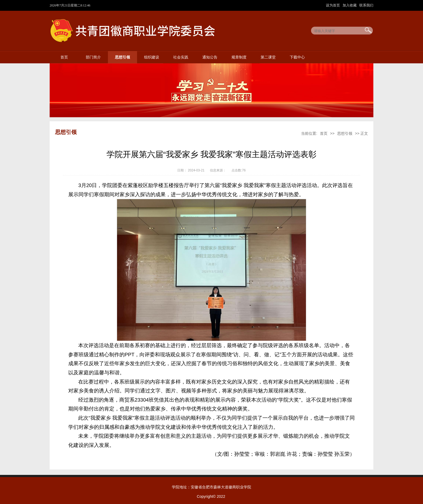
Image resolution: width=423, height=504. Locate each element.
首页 (64, 57)
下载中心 (297, 57)
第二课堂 (268, 57)
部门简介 (93, 57)
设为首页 (333, 5)
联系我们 (366, 5)
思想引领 (122, 57)
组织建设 (152, 57)
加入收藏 (350, 5)
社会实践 (181, 57)
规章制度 (239, 57)
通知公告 (210, 57)
